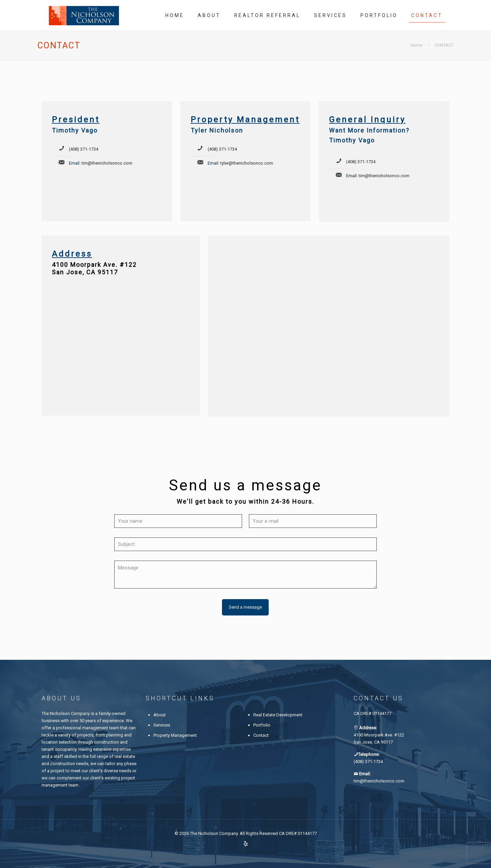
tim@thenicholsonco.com (107, 163)
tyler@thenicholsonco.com (247, 163)
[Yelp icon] (246, 844)
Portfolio (262, 725)
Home (416, 45)
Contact (261, 735)
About (160, 715)
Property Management (175, 735)
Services (162, 725)
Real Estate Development (278, 715)
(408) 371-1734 (84, 149)
